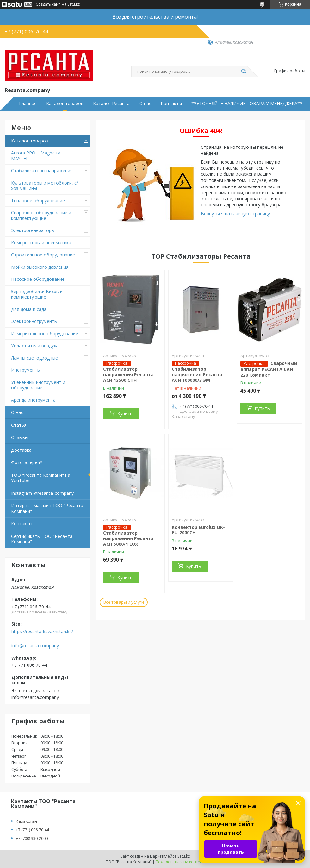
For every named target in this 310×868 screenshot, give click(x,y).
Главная (28, 104)
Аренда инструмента (33, 400)
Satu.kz (184, 856)
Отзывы (20, 437)
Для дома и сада (29, 309)
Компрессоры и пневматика (41, 243)
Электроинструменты (34, 321)
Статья (19, 425)
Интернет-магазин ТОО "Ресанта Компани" (47, 508)
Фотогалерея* (27, 462)
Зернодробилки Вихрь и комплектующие (37, 294)
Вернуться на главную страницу (235, 214)
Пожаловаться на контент (180, 862)
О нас (145, 104)
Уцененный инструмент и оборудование (38, 385)
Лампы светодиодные (34, 358)
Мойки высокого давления (40, 267)
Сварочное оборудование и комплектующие (41, 215)
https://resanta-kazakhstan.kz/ (42, 632)
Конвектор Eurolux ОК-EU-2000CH (198, 530)
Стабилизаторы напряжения (42, 170)
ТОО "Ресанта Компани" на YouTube (41, 478)
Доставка (21, 450)
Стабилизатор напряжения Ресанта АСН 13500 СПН (128, 374)
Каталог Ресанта (111, 104)
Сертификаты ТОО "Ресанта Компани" (42, 539)
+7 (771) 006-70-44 (32, 830)
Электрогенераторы (33, 230)
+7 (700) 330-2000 (32, 838)
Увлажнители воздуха (35, 346)
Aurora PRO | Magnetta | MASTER (38, 156)
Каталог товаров (65, 104)
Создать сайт (48, 4)
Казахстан (26, 821)
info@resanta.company (35, 646)
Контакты (171, 104)
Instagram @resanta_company (42, 493)
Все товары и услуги (124, 602)
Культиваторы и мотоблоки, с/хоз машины (45, 186)
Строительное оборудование (43, 255)
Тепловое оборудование (38, 201)
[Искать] (244, 72)
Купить (125, 414)
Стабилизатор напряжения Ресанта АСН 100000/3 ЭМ (197, 374)
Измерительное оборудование (45, 333)
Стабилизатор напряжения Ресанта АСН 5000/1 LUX (128, 538)
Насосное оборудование (38, 279)
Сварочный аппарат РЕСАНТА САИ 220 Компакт (269, 369)
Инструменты (26, 370)
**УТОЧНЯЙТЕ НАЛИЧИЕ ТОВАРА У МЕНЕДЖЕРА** (247, 104)
